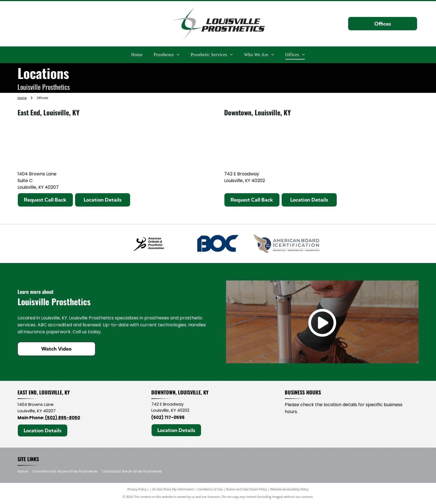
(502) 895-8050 (63, 418)
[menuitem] (137, 54)
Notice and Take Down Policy (247, 490)
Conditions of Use (210, 490)
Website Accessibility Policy (289, 490)
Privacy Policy (137, 490)
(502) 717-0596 (168, 418)
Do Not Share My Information (173, 490)
